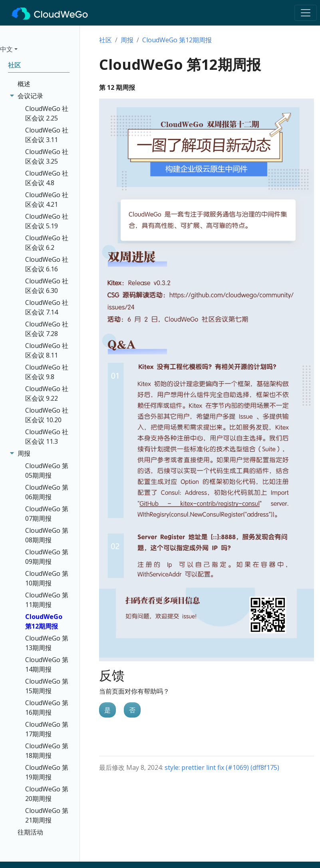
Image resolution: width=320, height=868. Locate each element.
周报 (127, 40)
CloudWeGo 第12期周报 (177, 40)
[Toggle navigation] (306, 13)
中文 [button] (6, 49)
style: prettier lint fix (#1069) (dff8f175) (222, 767)
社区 (105, 40)
